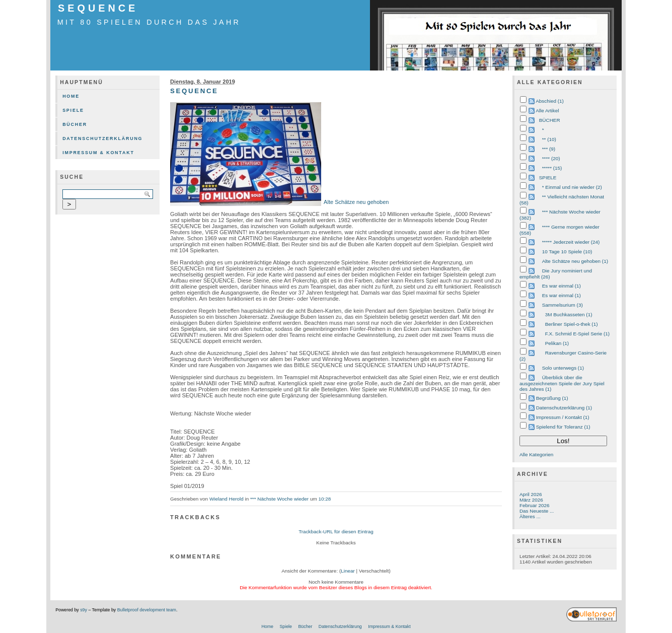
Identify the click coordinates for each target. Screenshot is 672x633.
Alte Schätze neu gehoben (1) (575, 261)
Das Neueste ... (537, 511)
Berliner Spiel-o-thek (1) (572, 324)
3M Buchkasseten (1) (569, 314)
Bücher (75, 124)
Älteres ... (530, 516)
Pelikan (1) (557, 343)
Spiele (73, 110)
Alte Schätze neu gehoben (356, 202)
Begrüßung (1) (552, 398)
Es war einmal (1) (562, 286)
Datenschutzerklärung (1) (564, 408)
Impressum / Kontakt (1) (563, 417)
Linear (348, 571)
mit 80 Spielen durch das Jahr (149, 22)
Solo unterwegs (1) (563, 368)
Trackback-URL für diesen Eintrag (336, 532)
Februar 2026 (535, 505)
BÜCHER (550, 120)
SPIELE (548, 178)
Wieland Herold (227, 499)
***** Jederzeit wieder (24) (571, 242)
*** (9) (549, 149)
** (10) (549, 139)
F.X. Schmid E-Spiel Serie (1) (577, 334)
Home (71, 96)
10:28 (324, 499)
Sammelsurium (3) (563, 305)
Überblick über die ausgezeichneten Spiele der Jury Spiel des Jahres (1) (562, 383)
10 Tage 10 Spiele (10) (567, 252)
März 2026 (531, 500)
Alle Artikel (547, 111)
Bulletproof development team (147, 610)
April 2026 (531, 494)
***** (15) (552, 168)
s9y (84, 610)
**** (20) (551, 158)
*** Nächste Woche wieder (279, 499)
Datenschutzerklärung (102, 138)
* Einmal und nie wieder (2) (572, 187)
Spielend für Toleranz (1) (563, 427)
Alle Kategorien (536, 454)
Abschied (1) (550, 101)
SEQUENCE (98, 8)
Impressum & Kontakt (98, 153)
